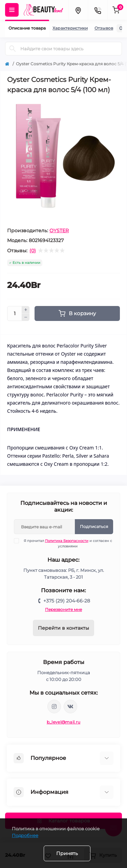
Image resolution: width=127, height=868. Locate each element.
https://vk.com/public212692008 (70, 707)
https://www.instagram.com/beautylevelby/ (54, 707)
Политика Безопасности (67, 541)
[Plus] (26, 310)
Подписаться (94, 526)
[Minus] (26, 318)
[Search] (13, 49)
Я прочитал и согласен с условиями (67, 543)
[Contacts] (98, 10)
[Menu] (12, 10)
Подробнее (25, 835)
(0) (33, 251)
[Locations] (78, 10)
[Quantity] (15, 313)
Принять (67, 853)
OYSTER (59, 231)
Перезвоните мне (63, 609)
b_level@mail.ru (64, 722)
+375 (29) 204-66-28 (67, 601)
